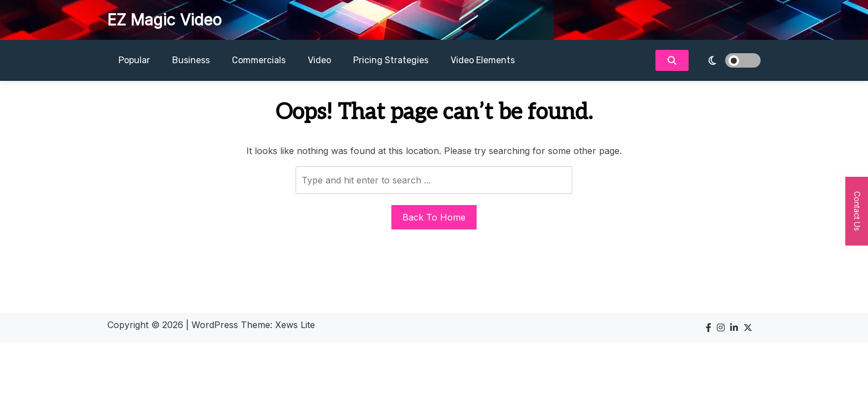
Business (191, 60)
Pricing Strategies (391, 60)
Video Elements (483, 60)
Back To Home (434, 217)
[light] (727, 60)
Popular (134, 60)
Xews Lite (295, 325)
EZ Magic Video (164, 20)
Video (319, 60)
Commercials (259, 60)
